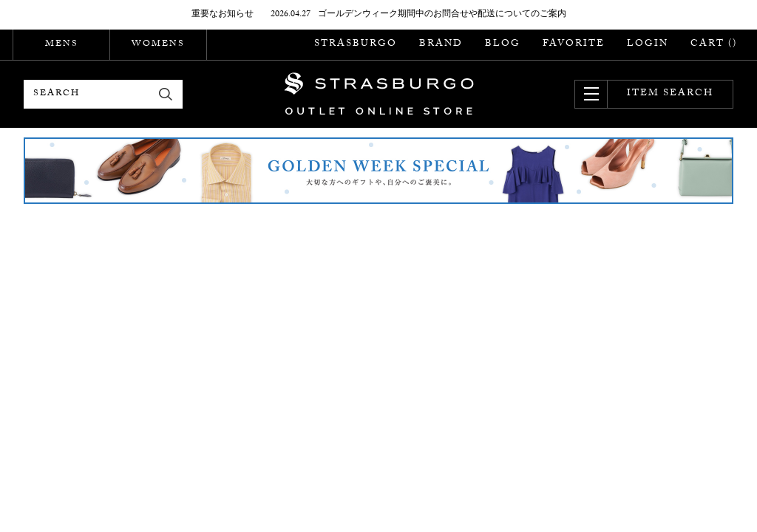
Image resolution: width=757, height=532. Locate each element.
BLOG (503, 44)
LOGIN (648, 44)
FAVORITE (574, 44)
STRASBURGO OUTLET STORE (379, 94)
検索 (166, 94)
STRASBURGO (356, 44)
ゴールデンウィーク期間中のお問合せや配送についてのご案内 (442, 15)
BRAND (441, 44)
